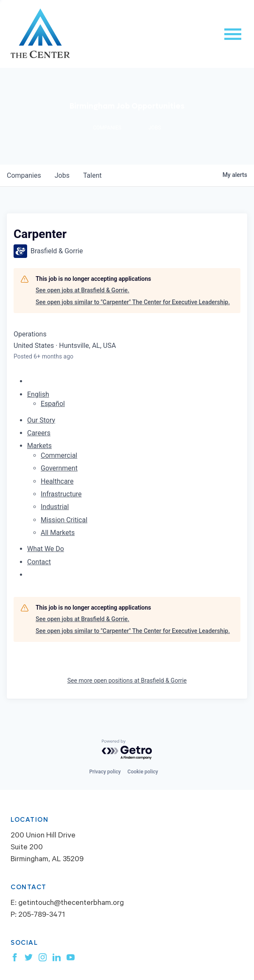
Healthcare (57, 481)
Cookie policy (143, 772)
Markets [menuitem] (39, 446)
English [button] (38, 394)
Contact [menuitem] (39, 562)
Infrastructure (61, 494)
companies (24, 175)
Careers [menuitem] (39, 433)
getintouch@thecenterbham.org (71, 904)
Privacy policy (105, 772)
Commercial (59, 455)
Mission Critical (64, 520)
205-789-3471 (42, 916)
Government (59, 468)
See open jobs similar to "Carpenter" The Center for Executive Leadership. (133, 302)
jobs (62, 175)
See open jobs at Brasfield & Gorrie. (82, 290)
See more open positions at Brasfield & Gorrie (127, 680)
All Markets (58, 533)
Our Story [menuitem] (41, 420)
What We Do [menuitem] (46, 549)
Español (53, 404)
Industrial (55, 507)
